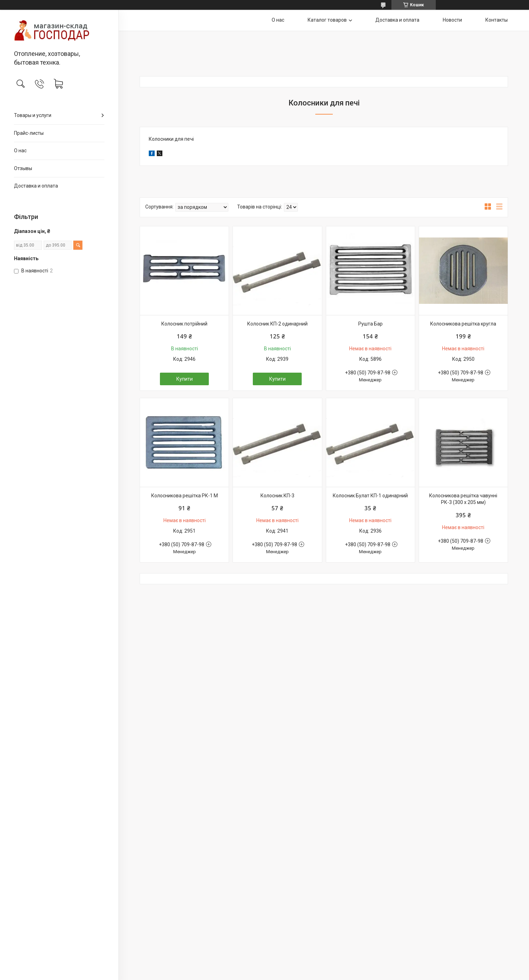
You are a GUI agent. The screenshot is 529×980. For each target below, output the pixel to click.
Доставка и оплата (36, 186)
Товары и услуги (33, 115)
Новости (452, 20)
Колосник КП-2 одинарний (277, 324)
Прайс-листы (29, 133)
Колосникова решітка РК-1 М (185, 496)
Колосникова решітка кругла (463, 324)
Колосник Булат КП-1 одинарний (370, 496)
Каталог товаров (327, 20)
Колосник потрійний (184, 324)
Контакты (497, 20)
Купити (185, 379)
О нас (20, 151)
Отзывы (23, 168)
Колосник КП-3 (277, 496)
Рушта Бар (370, 324)
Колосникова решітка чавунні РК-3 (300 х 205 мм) (463, 499)
